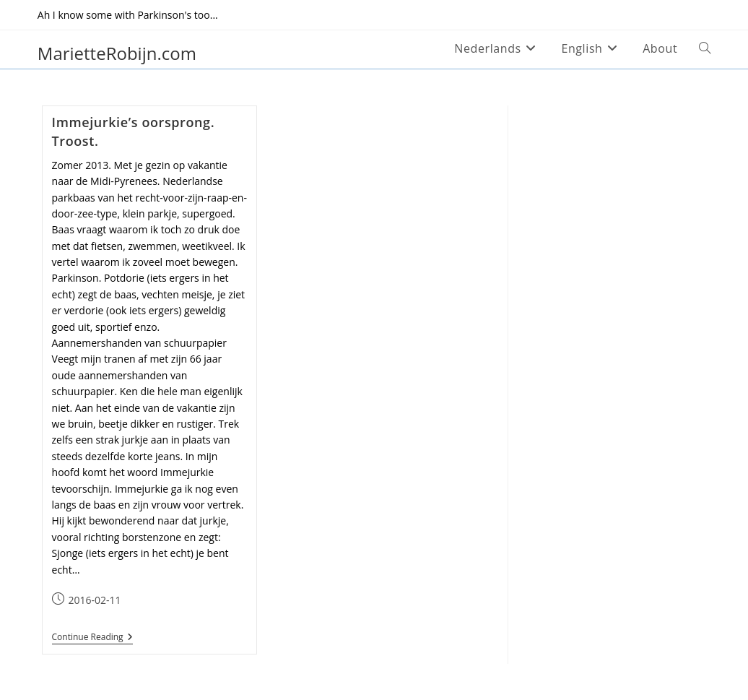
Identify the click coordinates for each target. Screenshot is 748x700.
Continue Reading (92, 638)
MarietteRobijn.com (117, 53)
